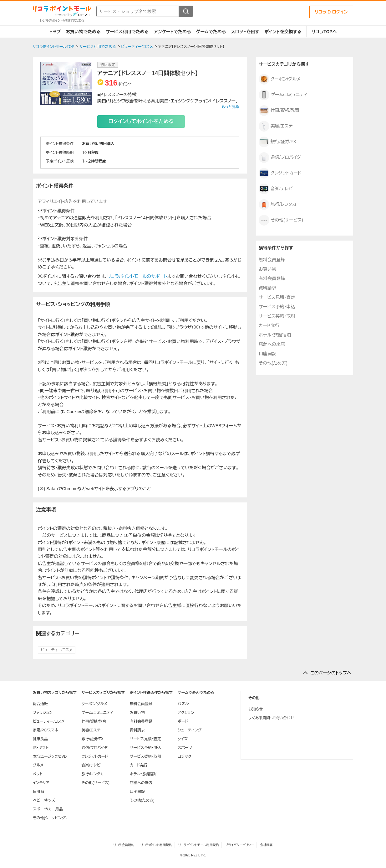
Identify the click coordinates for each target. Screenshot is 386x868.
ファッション (43, 713)
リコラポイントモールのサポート (137, 276)
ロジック (184, 756)
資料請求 (267, 288)
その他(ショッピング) (50, 818)
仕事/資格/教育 (279, 111)
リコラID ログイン (331, 12)
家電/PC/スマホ (46, 730)
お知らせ (256, 709)
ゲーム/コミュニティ (283, 95)
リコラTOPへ (324, 32)
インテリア (41, 783)
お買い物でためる (83, 32)
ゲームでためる (211, 32)
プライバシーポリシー (240, 845)
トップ (55, 32)
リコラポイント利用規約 (156, 845)
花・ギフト (41, 748)
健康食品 (40, 739)
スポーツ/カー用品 (48, 809)
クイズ (183, 739)
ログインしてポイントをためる (141, 121)
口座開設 (267, 354)
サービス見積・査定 (277, 297)
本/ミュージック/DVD (50, 756)
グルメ (38, 765)
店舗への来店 (272, 344)
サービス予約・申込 (277, 307)
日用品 (38, 792)
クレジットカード (280, 173)
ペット (38, 774)
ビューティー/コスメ (57, 650)
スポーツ (185, 748)
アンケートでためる (172, 32)
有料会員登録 (272, 278)
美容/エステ (276, 126)
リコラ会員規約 (124, 845)
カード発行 (269, 325)
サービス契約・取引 (277, 316)
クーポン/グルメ (280, 79)
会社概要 (267, 845)
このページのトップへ (331, 673)
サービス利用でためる (127, 32)
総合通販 (40, 704)
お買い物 (267, 269)
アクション (186, 713)
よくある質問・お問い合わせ (271, 718)
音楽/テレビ (276, 189)
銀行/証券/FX (277, 142)
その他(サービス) (281, 220)
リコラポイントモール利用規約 (199, 845)
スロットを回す (245, 32)
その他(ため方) (273, 363)
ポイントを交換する (283, 32)
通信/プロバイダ (280, 158)
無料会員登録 (272, 260)
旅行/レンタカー (280, 205)
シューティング (190, 730)
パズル (183, 704)
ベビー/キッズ (44, 800)
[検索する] (186, 11)
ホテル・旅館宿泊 (275, 335)
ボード (183, 721)
